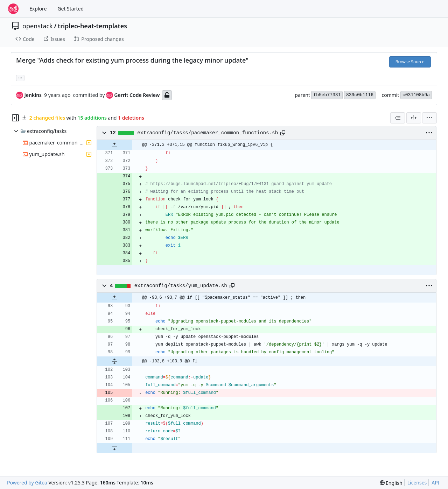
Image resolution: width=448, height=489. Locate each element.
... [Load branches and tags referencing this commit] (20, 77)
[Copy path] (283, 133)
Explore (38, 9)
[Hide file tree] (15, 118)
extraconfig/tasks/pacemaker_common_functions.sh (208, 133)
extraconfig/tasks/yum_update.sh (181, 286)
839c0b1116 (360, 95)
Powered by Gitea (27, 483)
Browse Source (410, 62)
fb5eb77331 (327, 95)
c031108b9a (416, 95)
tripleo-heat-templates (92, 26)
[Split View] (414, 118)
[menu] (429, 118)
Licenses (417, 483)
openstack (38, 26)
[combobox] (398, 118)
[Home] (13, 9)
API (435, 483)
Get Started (71, 9)
